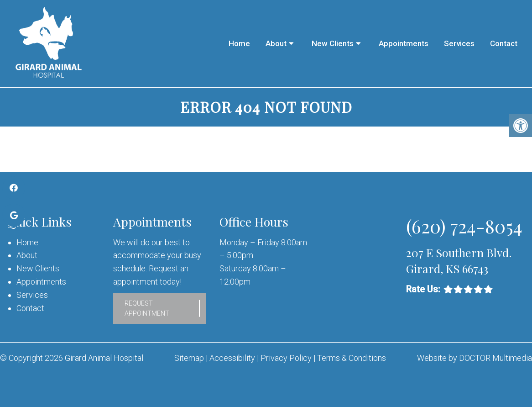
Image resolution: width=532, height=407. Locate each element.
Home (239, 43)
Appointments (404, 43)
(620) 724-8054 (464, 226)
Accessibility (232, 358)
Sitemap (189, 358)
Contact (504, 43)
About (276, 43)
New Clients (333, 43)
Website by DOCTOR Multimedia (475, 358)
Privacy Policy (287, 358)
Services (459, 43)
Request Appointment (147, 308)
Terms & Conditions (352, 358)
